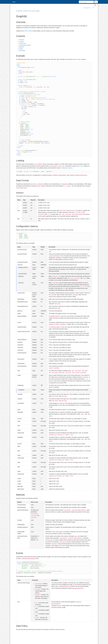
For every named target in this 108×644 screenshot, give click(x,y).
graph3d (34, 11)
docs (30, 11)
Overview (22, 40)
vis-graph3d (25, 11)
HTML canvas (28, 31)
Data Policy (22, 51)
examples (78, 59)
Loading (21, 42)
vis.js (14, 2)
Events (21, 49)
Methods (21, 47)
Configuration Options (25, 45)
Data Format (22, 43)
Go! (96, 2)
